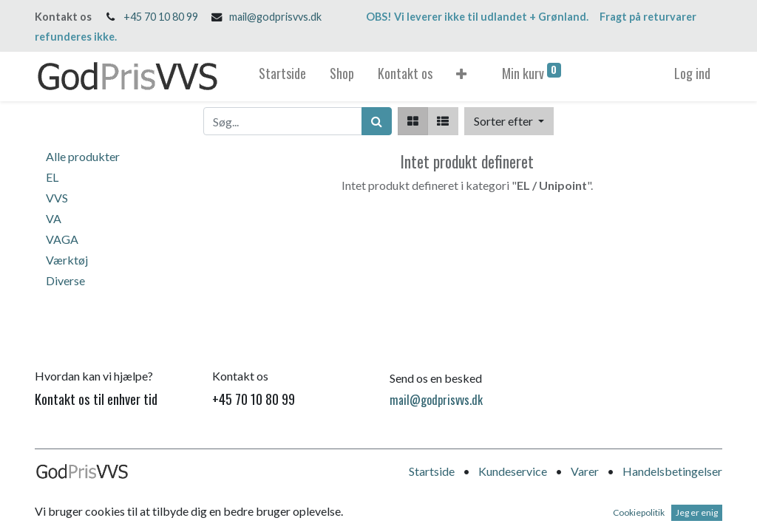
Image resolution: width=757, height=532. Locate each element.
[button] (461, 76)
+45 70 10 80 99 (161, 17)
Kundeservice (513, 471)
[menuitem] (282, 76)
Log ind (692, 73)
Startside (432, 471)
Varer (585, 471)
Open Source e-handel (667, 515)
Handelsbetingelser (672, 471)
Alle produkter (83, 156)
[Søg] (377, 121)
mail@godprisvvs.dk (275, 17)
